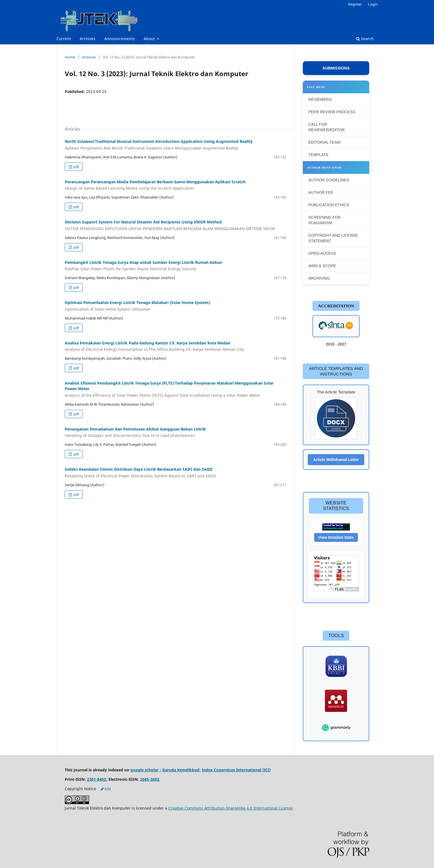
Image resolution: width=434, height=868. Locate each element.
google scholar (144, 770)
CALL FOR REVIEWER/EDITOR (326, 127)
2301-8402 (96, 779)
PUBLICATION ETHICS (329, 205)
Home (70, 57)
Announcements (120, 39)
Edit (106, 789)
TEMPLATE (318, 155)
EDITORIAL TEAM (324, 142)
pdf (76, 167)
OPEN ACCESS (322, 253)
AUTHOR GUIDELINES (329, 180)
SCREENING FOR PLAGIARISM (325, 220)
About (150, 39)
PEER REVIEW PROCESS (332, 112)
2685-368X (150, 779)
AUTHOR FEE (321, 192)
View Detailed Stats (336, 537)
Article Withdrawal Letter (336, 460)
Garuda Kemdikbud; (181, 770)
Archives (88, 39)
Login (373, 4)
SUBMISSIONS (336, 68)
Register (355, 4)
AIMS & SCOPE (322, 266)
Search (365, 39)
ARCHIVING (319, 278)
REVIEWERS (320, 99)
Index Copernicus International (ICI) (236, 770)
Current (64, 39)
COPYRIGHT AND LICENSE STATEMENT (333, 238)
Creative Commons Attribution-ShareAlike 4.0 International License (230, 808)
